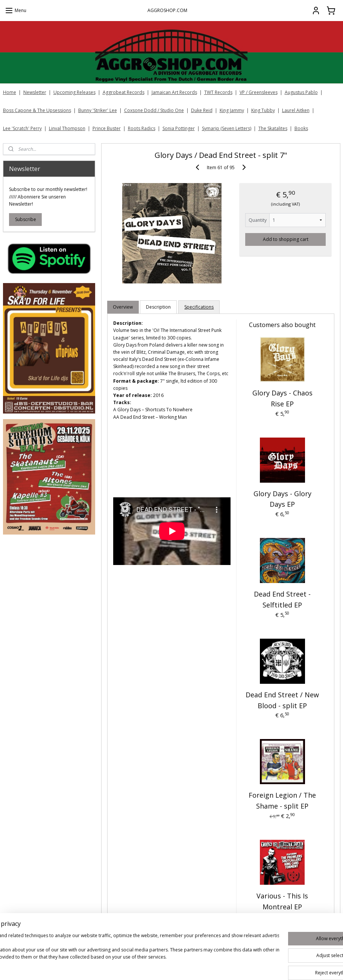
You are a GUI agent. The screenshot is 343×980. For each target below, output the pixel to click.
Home (10, 92)
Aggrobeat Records (124, 92)
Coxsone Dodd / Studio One (154, 110)
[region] (122, 954)
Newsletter (35, 92)
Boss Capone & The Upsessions (37, 110)
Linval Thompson (67, 128)
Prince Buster (107, 128)
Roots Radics (142, 128)
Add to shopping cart (285, 239)
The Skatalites (273, 128)
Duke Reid (202, 110)
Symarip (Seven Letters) (227, 128)
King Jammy (232, 110)
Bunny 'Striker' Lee (98, 110)
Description (158, 307)
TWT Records (218, 92)
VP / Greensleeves (259, 92)
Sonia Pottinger (179, 128)
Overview (123, 307)
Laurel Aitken (296, 110)
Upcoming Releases (74, 92)
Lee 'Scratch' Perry (22, 128)
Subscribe (26, 219)
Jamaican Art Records (174, 92)
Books (301, 128)
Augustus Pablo (301, 92)
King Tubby (263, 110)
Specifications (199, 307)
